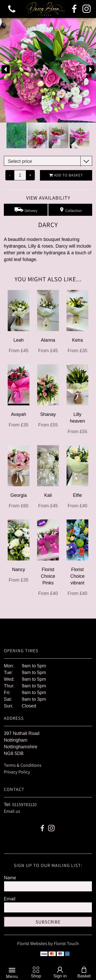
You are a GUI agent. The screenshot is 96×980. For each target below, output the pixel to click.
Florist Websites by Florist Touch (48, 943)
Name (10, 878)
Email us (12, 811)
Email (10, 899)
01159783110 (24, 804)
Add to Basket (66, 175)
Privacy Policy (17, 772)
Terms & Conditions (23, 765)
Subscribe (48, 922)
